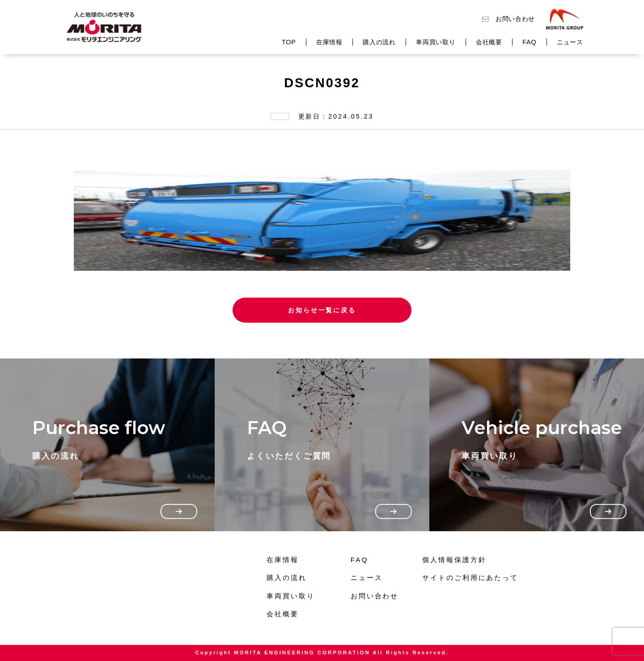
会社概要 (489, 42)
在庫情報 (329, 42)
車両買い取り (436, 42)
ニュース (570, 42)
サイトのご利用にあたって (470, 578)
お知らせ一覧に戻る (322, 310)
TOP (289, 42)
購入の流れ (379, 42)
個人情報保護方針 (454, 560)
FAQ (529, 42)
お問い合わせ (515, 19)
